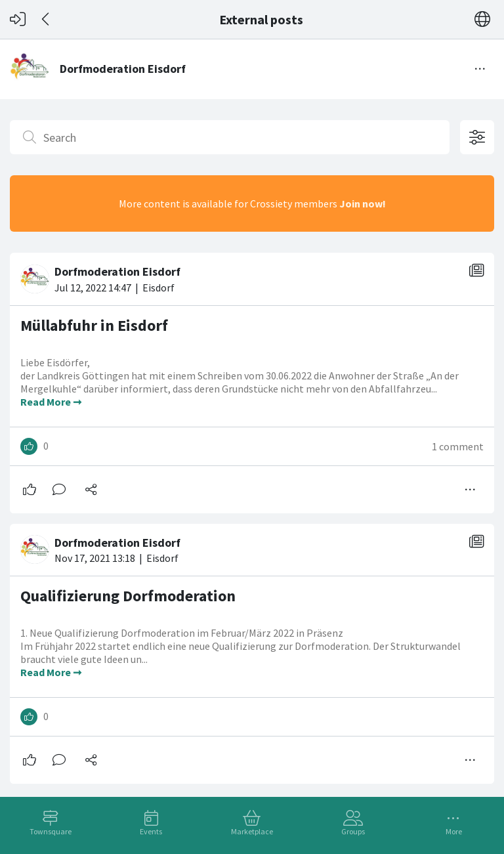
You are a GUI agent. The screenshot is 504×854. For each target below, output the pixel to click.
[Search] (230, 137)
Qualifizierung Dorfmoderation (128, 596)
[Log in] (18, 19)
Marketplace (252, 831)
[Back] (46, 19)
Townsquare (51, 831)
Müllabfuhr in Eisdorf (94, 325)
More (454, 831)
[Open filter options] (477, 137)
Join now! (363, 203)
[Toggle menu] (480, 69)
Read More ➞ (51, 402)
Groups (353, 831)
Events (151, 831)
